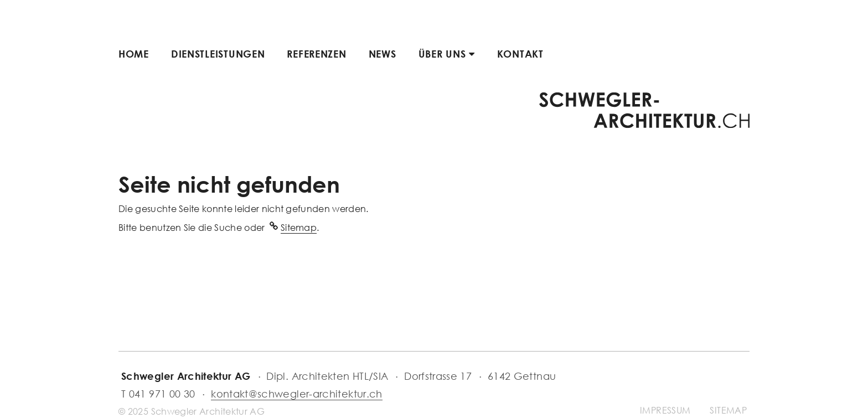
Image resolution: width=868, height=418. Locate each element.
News (383, 54)
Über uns (447, 54)
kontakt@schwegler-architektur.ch (297, 394)
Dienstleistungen (218, 54)
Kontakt (520, 54)
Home (134, 54)
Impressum (665, 410)
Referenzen (316, 54)
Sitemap (299, 227)
